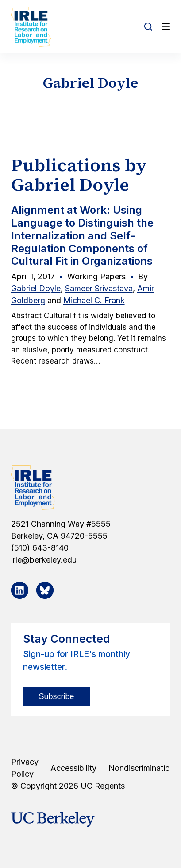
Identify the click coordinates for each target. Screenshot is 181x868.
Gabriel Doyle (36, 288)
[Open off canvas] (166, 27)
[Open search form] (148, 27)
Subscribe (57, 696)
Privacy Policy (25, 768)
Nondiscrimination (141, 768)
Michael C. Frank (94, 300)
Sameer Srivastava (99, 288)
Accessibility (73, 768)
